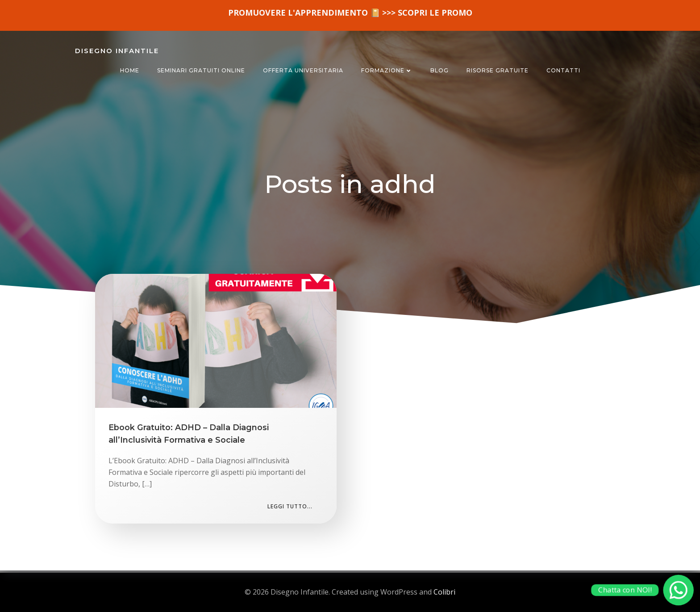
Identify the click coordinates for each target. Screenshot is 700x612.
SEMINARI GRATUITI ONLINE (201, 70)
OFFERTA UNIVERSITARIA (303, 70)
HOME (130, 70)
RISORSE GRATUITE (498, 70)
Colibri (444, 592)
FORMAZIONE (387, 70)
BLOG (440, 70)
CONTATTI (563, 70)
